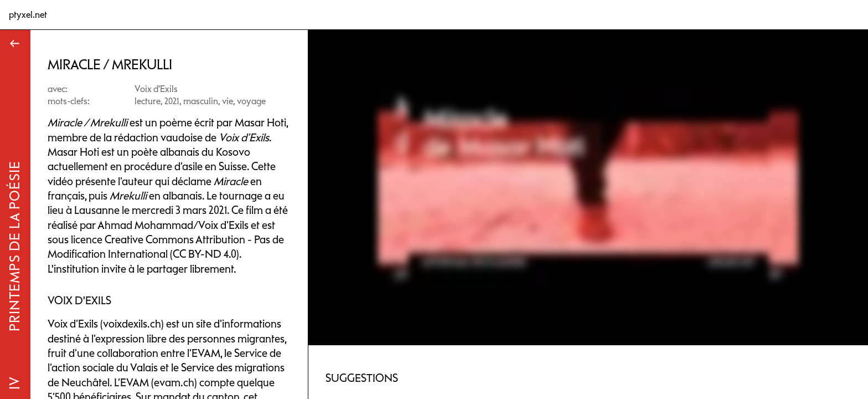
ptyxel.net (28, 15)
